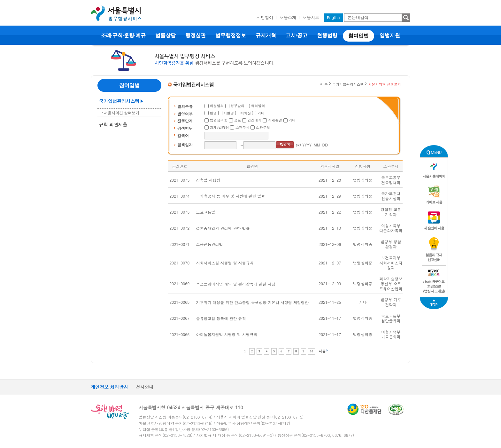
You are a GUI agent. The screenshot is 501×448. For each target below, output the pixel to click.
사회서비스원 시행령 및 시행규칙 (225, 263)
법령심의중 (219, 120)
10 (312, 351)
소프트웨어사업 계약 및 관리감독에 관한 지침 (236, 284)
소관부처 (263, 127)
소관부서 (243, 127)
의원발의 (217, 106)
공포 (237, 120)
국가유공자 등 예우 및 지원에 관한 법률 (231, 196)
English (333, 17)
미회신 (246, 113)
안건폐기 (255, 120)
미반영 (229, 113)
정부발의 (237, 106)
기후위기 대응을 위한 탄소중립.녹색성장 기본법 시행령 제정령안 (253, 302)
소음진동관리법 (210, 244)
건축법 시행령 (208, 180)
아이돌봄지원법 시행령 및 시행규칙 (227, 334)
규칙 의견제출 (113, 125)
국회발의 (258, 106)
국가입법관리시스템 (119, 101)
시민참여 (265, 17)
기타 (261, 113)
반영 (213, 113)
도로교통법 (206, 212)
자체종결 (275, 120)
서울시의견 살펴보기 (122, 113)
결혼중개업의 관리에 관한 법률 (223, 228)
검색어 (183, 135)
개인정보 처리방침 (109, 387)
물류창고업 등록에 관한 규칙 (221, 318)
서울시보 (311, 17)
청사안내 (145, 387)
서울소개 (288, 17)
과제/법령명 (220, 127)
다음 (322, 351)
